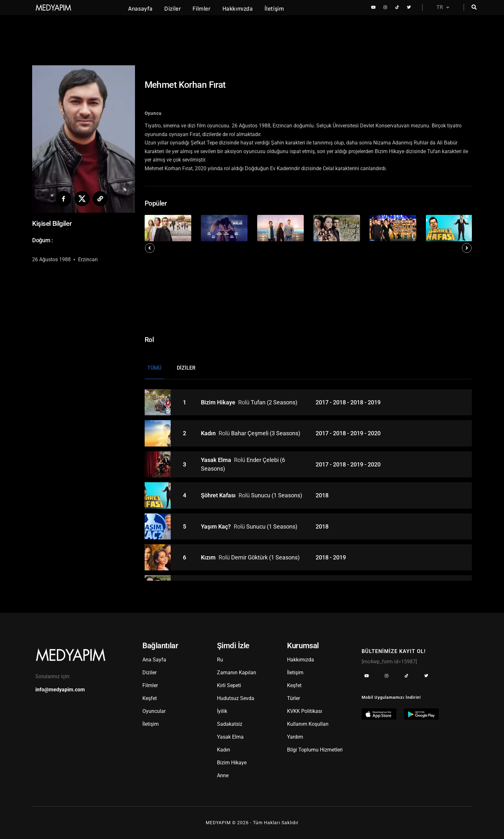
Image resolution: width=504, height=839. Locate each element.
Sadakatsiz (230, 724)
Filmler (202, 9)
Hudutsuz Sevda (236, 698)
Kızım (209, 557)
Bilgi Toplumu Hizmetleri (315, 750)
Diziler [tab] (186, 368)
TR (443, 7)
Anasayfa (140, 9)
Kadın (209, 433)
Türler (293, 698)
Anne (223, 775)
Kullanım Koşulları (308, 724)
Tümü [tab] (154, 368)
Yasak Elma (217, 460)
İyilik (222, 711)
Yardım (295, 737)
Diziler (173, 9)
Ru (220, 660)
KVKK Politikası (305, 711)
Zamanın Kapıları (237, 673)
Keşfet (150, 698)
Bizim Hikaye (219, 402)
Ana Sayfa (154, 660)
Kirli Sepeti (229, 685)
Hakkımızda (238, 9)
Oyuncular (154, 711)
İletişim (274, 9)
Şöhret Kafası (219, 495)
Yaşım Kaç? (216, 526)
